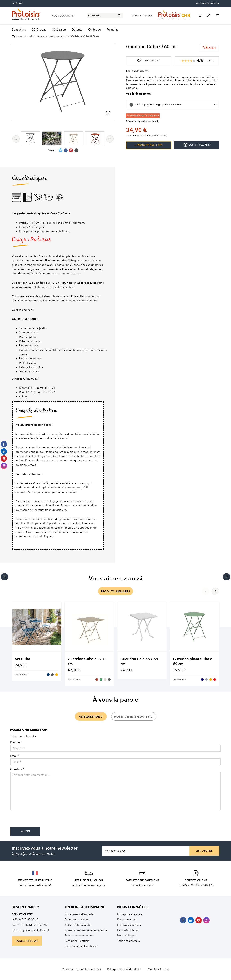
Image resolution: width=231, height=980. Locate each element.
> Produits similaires (149, 145)
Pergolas (112, 30)
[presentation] (38, 820)
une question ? (91, 717)
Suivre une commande (79, 936)
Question (17, 769)
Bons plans (19, 30)
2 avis (210, 61)
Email (15, 756)
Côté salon (59, 30)
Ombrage (95, 30)
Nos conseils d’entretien (80, 914)
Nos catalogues (127, 936)
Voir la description (138, 94)
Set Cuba (23, 659)
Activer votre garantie (78, 925)
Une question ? (152, 60)
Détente (77, 30)
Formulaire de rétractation (81, 946)
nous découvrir (63, 16)
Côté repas (39, 30)
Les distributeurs (128, 930)
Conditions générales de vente (81, 969)
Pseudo (16, 743)
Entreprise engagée (130, 914)
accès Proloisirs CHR (208, 4)
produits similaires (115, 591)
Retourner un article (77, 941)
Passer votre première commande (86, 930)
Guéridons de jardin (58, 36)
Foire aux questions (77, 919)
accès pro (17, 4)
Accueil (28, 36)
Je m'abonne (204, 851)
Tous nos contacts (128, 941)
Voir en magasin (197, 145)
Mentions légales (159, 969)
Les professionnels (129, 925)
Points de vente (127, 919)
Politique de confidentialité (124, 969)
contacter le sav (27, 941)
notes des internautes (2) (134, 717)
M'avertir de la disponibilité (142, 121)
